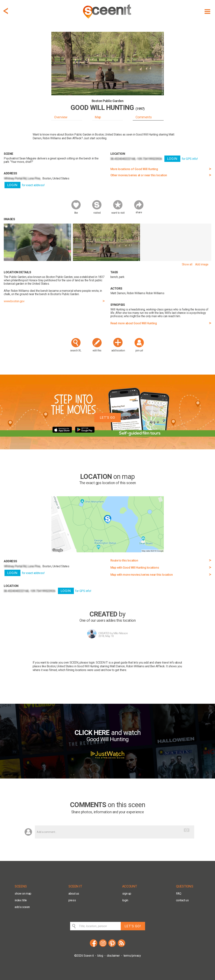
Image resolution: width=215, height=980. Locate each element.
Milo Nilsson (121, 633)
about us (74, 894)
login (125, 900)
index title (21, 900)
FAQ (179, 894)
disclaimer (113, 956)
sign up (127, 894)
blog (100, 956)
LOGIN (12, 185)
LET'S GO (107, 417)
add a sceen (22, 907)
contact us (182, 900)
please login (87, 663)
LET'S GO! (133, 926)
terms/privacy (132, 956)
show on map (23, 894)
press (72, 900)
